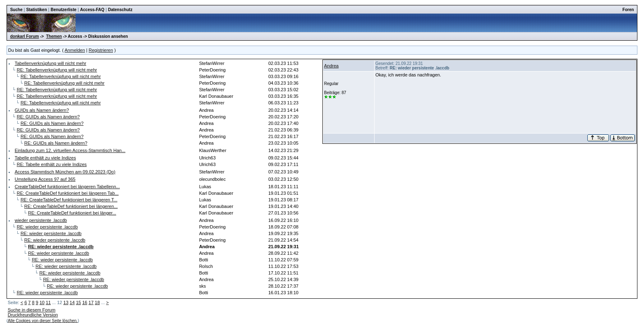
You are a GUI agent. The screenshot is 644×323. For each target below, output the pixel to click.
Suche (16, 10)
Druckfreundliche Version (33, 315)
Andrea (331, 66)
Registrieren (101, 50)
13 (66, 302)
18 (97, 302)
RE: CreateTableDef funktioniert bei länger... (72, 213)
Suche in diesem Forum (32, 310)
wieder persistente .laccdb (41, 220)
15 (78, 302)
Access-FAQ (92, 10)
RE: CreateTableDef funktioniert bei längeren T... (69, 200)
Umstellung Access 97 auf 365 (45, 179)
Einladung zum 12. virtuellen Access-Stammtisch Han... (70, 150)
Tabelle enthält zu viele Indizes (45, 158)
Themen (54, 36)
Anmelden (75, 50)
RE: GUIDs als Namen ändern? (48, 117)
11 (48, 302)
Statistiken (37, 10)
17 (91, 302)
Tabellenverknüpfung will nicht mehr (51, 63)
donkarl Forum (25, 36)
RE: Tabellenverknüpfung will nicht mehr (57, 70)
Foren (628, 10)
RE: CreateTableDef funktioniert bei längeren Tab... (68, 193)
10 (42, 302)
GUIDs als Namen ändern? (42, 110)
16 (85, 302)
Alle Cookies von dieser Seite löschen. (43, 321)
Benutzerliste (63, 10)
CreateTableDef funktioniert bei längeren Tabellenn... (67, 187)
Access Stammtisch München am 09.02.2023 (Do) (65, 172)
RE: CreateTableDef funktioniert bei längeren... (71, 206)
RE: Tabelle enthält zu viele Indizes (52, 164)
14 (72, 302)
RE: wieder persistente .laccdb (47, 227)
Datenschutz (120, 10)
